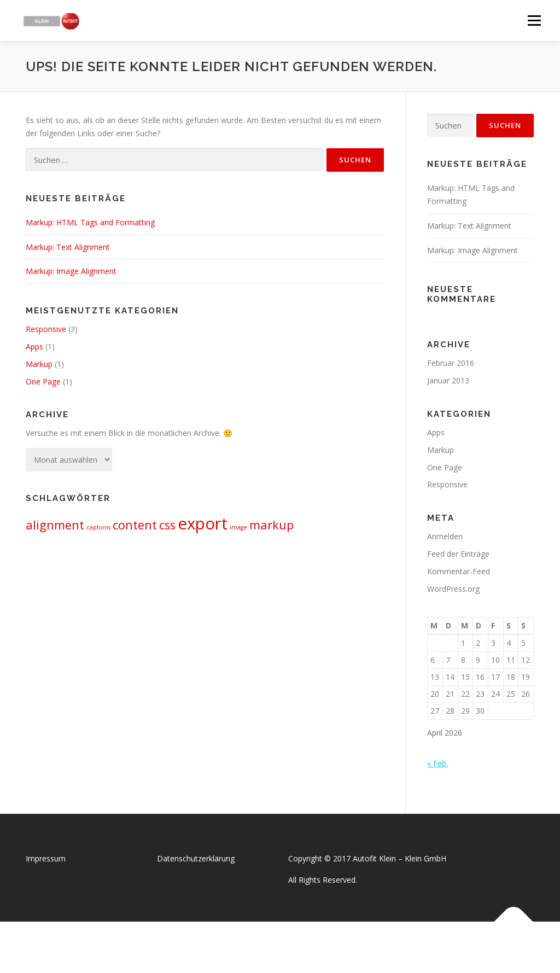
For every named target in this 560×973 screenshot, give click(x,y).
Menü (534, 21)
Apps (34, 346)
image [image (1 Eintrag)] (238, 527)
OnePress (291, 947)
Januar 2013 (448, 380)
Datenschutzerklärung (196, 858)
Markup (39, 364)
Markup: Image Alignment (71, 271)
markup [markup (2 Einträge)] (272, 525)
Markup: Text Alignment (68, 247)
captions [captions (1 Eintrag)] (98, 527)
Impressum (46, 858)
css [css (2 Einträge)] (167, 525)
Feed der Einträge (458, 554)
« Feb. (437, 763)
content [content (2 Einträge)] (135, 525)
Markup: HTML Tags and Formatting (90, 222)
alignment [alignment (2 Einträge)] (55, 525)
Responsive (46, 329)
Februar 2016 (451, 363)
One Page (43, 381)
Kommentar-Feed (459, 571)
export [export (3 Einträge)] (203, 523)
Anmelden (445, 536)
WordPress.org (453, 589)
